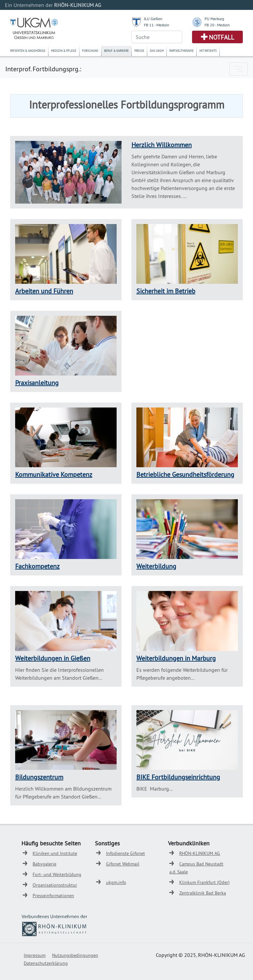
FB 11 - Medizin (157, 25)
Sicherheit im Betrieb (166, 291)
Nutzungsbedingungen (75, 955)
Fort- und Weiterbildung (57, 874)
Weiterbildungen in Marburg (176, 658)
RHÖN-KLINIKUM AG (200, 853)
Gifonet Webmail (123, 864)
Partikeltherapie (182, 51)
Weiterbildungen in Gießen (53, 658)
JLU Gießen (153, 19)
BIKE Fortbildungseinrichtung (178, 777)
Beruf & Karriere (116, 51)
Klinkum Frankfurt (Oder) (204, 882)
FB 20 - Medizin (217, 25)
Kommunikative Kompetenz (54, 474)
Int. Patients (208, 51)
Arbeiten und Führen (44, 291)
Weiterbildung (156, 566)
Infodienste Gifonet (126, 853)
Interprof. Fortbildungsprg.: (43, 69)
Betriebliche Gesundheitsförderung (185, 474)
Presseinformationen (53, 896)
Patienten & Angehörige (28, 51)
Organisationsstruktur (55, 885)
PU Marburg (214, 19)
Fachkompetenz (37, 566)
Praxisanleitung (37, 383)
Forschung (90, 51)
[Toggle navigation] (239, 69)
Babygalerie (44, 864)
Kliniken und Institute (55, 853)
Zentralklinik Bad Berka (203, 893)
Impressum (35, 955)
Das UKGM (157, 51)
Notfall (222, 37)
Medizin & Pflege (64, 51)
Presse (139, 51)
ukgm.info (116, 882)
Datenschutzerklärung (46, 963)
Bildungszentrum (39, 777)
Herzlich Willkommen (162, 145)
